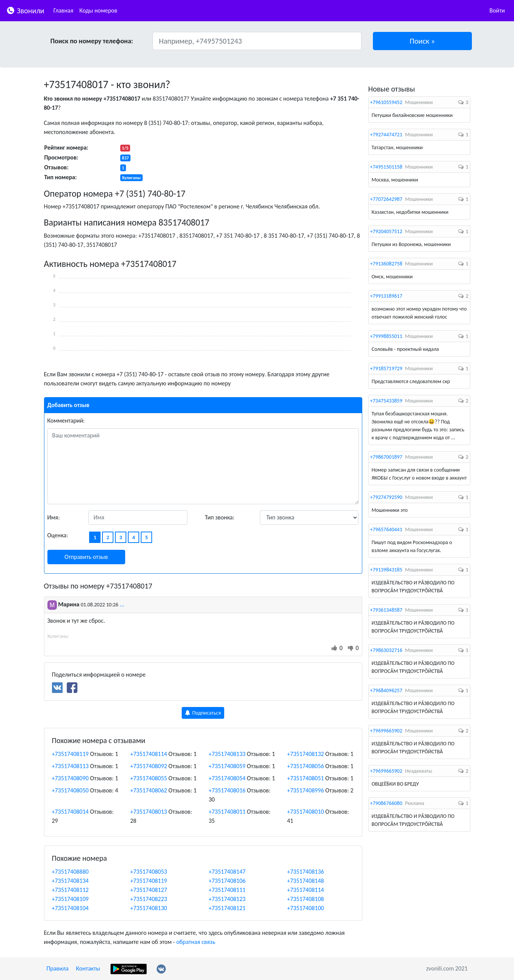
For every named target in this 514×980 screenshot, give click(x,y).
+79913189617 (386, 296)
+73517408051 (306, 778)
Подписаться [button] (203, 713)
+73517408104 (70, 908)
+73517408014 (70, 812)
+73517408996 (306, 790)
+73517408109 (70, 899)
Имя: (54, 517)
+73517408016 (227, 790)
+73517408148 (306, 881)
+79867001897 (386, 457)
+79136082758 (386, 264)
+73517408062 (149, 790)
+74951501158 (386, 167)
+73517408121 (227, 908)
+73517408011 (227, 812)
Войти (497, 10)
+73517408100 (306, 908)
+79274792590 (386, 497)
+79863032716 (386, 650)
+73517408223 (149, 899)
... (122, 604)
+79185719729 (386, 368)
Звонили (25, 10)
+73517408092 (149, 766)
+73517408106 (227, 881)
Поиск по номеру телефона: (92, 41)
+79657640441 (386, 529)
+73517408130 (149, 908)
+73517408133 (227, 754)
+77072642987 (386, 199)
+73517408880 (70, 872)
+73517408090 (70, 778)
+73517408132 (306, 754)
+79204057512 (386, 231)
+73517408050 (70, 790)
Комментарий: (66, 421)
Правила (58, 968)
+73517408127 (149, 890)
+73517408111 (227, 890)
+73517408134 (70, 881)
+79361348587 (386, 610)
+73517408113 (70, 766)
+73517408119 (70, 754)
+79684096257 (386, 690)
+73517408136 (306, 872)
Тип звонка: (220, 517)
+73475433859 (386, 401)
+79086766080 (386, 803)
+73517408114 (149, 754)
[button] (422, 41)
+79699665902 (386, 731)
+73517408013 (149, 812)
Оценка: (58, 535)
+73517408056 (306, 766)
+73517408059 (227, 766)
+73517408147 (227, 872)
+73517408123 (227, 899)
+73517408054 (227, 778)
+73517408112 (70, 890)
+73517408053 (149, 872)
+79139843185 (386, 570)
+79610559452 (386, 102)
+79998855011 (386, 336)
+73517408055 (149, 778)
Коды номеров (98, 10)
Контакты (88, 968)
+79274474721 (386, 135)
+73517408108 (306, 899)
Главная (64, 10)
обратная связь (196, 942)
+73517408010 (306, 812)
